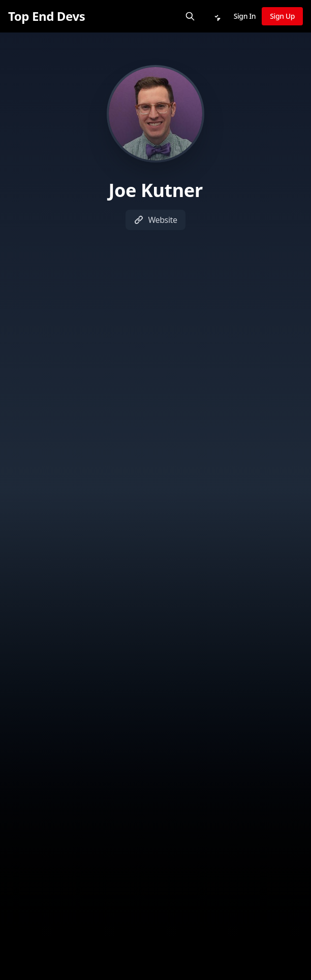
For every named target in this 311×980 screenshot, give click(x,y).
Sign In (245, 16)
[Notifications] (216, 16)
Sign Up (282, 16)
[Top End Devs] (46, 16)
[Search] (190, 16)
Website (155, 220)
